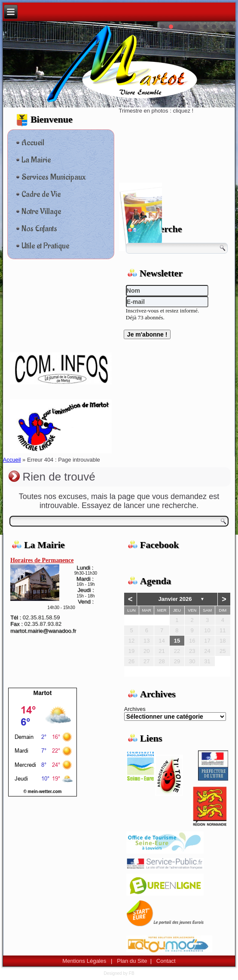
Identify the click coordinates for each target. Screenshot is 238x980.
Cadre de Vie (41, 194)
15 (177, 641)
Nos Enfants (39, 229)
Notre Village (41, 211)
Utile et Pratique (45, 246)
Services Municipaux (53, 177)
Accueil (33, 143)
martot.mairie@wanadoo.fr (43, 631)
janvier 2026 (175, 599)
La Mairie (36, 160)
